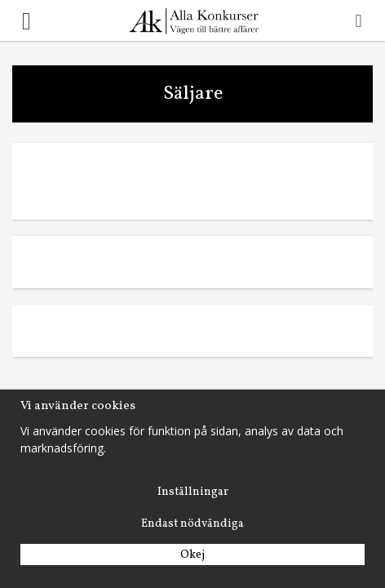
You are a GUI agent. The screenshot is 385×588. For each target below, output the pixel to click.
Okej (192, 555)
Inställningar (193, 492)
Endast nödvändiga (192, 524)
